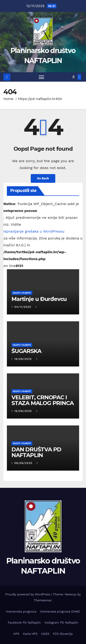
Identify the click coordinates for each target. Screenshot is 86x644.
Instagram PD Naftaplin (61, 623)
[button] (74, 77)
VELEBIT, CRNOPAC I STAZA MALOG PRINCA (42, 400)
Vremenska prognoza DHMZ (60, 612)
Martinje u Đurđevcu (39, 299)
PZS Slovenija (63, 634)
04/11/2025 (23, 307)
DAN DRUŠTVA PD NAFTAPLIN (36, 452)
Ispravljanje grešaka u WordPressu (34, 231)
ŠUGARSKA (26, 351)
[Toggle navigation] (42, 77)
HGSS (45, 634)
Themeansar (43, 600)
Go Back (43, 178)
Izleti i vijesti (22, 293)
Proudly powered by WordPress (28, 594)
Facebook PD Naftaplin (24, 623)
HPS (16, 634)
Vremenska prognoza (21, 612)
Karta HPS (30, 634)
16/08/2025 (24, 359)
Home (8, 99)
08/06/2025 (24, 463)
